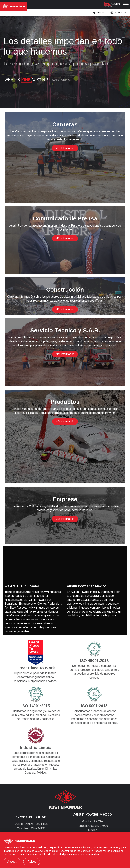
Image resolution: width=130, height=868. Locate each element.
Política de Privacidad (51, 855)
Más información (65, 238)
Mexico (118, 13)
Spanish (98, 14)
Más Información (65, 148)
